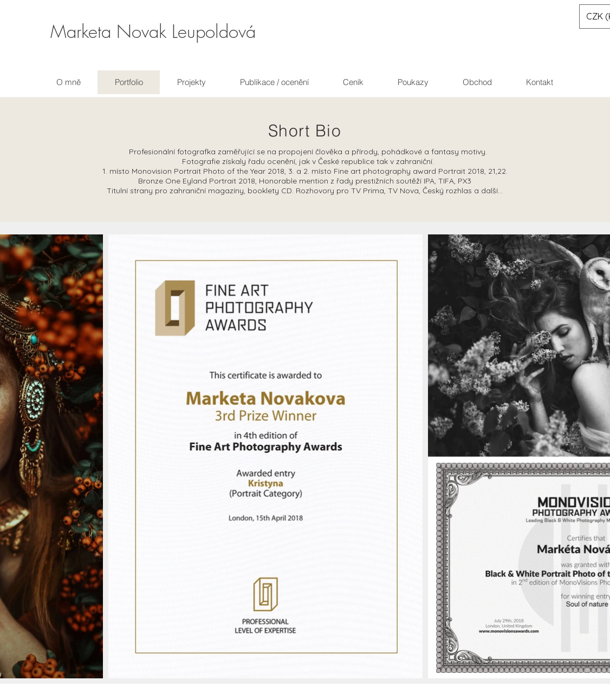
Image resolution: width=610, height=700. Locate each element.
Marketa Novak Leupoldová (153, 31)
